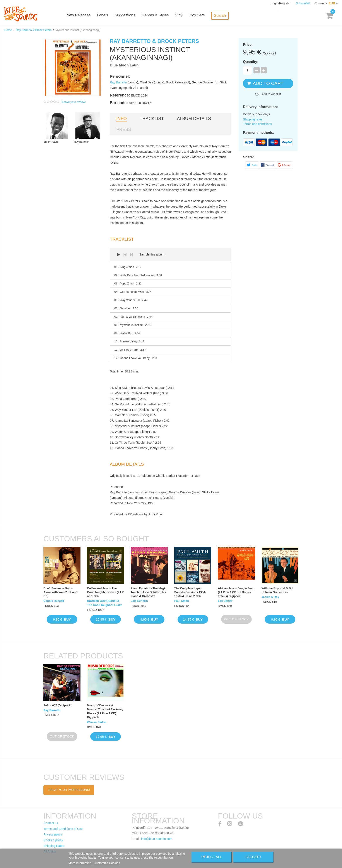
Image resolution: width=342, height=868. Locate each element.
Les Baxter (225, 601)
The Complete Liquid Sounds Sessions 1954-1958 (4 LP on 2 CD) (190, 592)
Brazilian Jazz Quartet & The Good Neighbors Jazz (104, 603)
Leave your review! (74, 102)
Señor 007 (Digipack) (57, 705)
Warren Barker (97, 722)
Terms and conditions (257, 124)
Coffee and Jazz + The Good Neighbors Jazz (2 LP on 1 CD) (105, 592)
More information (80, 863)
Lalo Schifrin (139, 601)
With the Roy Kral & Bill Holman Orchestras (277, 590)
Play (118, 255)
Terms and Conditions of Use (63, 829)
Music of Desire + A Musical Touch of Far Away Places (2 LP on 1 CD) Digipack (105, 711)
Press (124, 129)
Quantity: (251, 62)
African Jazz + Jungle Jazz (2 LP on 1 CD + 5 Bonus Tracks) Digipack (236, 592)
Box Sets (204, 16)
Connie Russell (54, 601)
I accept (254, 857)
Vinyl (186, 16)
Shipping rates (253, 119)
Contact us (51, 823)
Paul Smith (182, 601)
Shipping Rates (54, 846)
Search (227, 16)
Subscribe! (303, 3)
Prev (125, 255)
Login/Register (281, 3)
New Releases (86, 16)
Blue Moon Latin (124, 65)
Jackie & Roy (270, 597)
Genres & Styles (162, 16)
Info (121, 118)
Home (8, 30)
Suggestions (132, 16)
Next (132, 255)
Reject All (212, 857)
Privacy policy (53, 834)
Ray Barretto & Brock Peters (34, 30)
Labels (110, 16)
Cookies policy (53, 840)
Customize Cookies (107, 863)
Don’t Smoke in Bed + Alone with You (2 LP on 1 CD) (61, 592)
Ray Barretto (118, 82)
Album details (194, 118)
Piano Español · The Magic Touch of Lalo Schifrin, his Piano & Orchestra (149, 592)
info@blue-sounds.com (157, 839)
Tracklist (152, 118)
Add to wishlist (271, 94)
